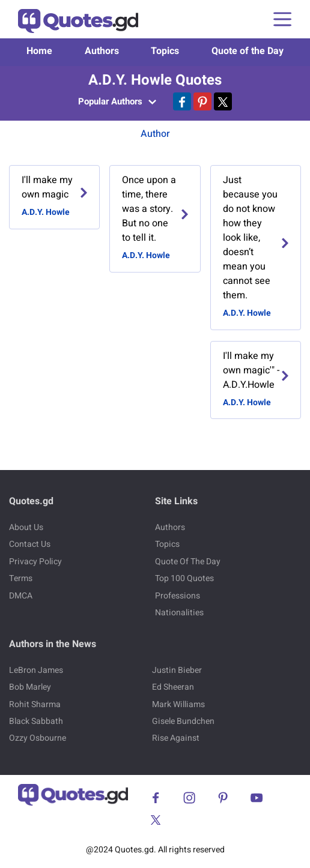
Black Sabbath (36, 721)
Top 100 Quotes (184, 578)
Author (155, 134)
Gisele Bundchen (183, 721)
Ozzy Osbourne (38, 738)
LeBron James (36, 670)
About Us (26, 527)
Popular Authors (117, 101)
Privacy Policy (35, 562)
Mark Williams (178, 704)
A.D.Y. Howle (46, 212)
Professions (178, 596)
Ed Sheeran (173, 687)
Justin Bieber (177, 670)
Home (39, 51)
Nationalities (179, 613)
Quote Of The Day (188, 562)
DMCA (21, 596)
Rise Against (176, 738)
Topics (165, 51)
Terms (21, 578)
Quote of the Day (248, 51)
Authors (102, 51)
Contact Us (30, 544)
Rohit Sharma (35, 704)
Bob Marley (30, 687)
